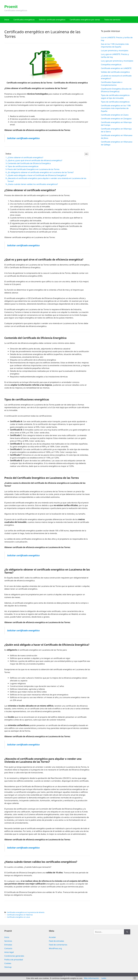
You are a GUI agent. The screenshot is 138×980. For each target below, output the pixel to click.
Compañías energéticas (111, 64)
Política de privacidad (14, 960)
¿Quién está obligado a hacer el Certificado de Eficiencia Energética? (37, 175)
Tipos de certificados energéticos (115, 102)
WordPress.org (55, 948)
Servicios (8, 941)
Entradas (8, 945)
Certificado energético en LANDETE (116, 68)
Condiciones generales (14, 956)
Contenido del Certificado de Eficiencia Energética (29, 163)
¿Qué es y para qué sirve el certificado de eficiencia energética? (35, 160)
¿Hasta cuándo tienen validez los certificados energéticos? (33, 184)
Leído (104, 978)
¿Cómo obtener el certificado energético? (25, 157)
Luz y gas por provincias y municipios (117, 61)
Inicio (7, 20)
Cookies (8, 963)
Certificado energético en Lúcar (18, 917)
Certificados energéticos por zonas (85, 20)
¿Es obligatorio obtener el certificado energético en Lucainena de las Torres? (41, 172)
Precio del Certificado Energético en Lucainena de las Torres (33, 169)
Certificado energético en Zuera (115, 115)
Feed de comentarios (58, 945)
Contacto (8, 948)
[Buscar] (127, 932)
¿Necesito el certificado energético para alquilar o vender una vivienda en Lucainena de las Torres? (47, 180)
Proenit (11, 7)
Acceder (52, 937)
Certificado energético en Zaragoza (116, 119)
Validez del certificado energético (115, 72)
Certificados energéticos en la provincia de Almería (26, 912)
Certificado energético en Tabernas (20, 915)
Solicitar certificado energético (52, 20)
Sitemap (8, 967)
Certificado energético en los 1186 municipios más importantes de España (116, 108)
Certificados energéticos (24, 20)
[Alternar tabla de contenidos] (85, 154)
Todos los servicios (112, 20)
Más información (91, 978)
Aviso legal (9, 952)
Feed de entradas (56, 941)
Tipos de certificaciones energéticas (23, 166)
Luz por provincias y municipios (115, 50)
